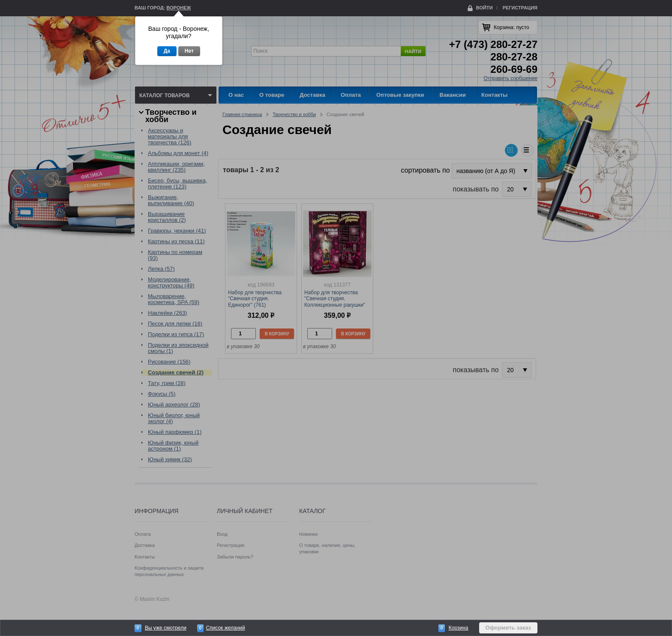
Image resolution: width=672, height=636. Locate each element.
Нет (189, 51)
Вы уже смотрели (166, 628)
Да (167, 51)
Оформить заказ (508, 628)
